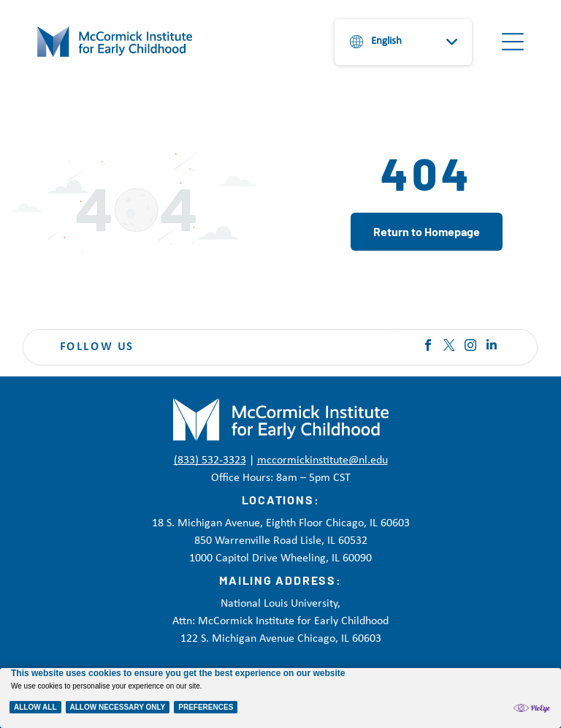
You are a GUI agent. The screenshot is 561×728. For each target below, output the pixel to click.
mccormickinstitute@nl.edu (323, 460)
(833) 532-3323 (210, 460)
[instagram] (470, 347)
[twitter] (449, 347)
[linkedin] (492, 347)
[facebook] (428, 347)
